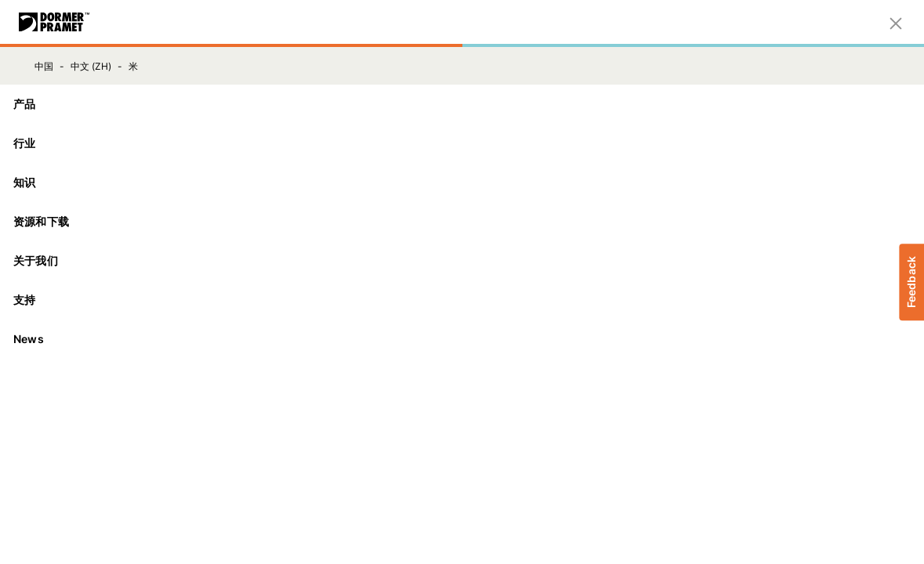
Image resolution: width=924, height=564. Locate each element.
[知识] (462, 183)
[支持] (462, 300)
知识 (462, 182)
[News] (462, 339)
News (29, 339)
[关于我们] (462, 261)
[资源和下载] (462, 222)
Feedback (911, 282)
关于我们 (462, 260)
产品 (462, 104)
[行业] (462, 143)
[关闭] (896, 22)
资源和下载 (462, 221)
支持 (462, 300)
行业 (462, 143)
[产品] (462, 104)
